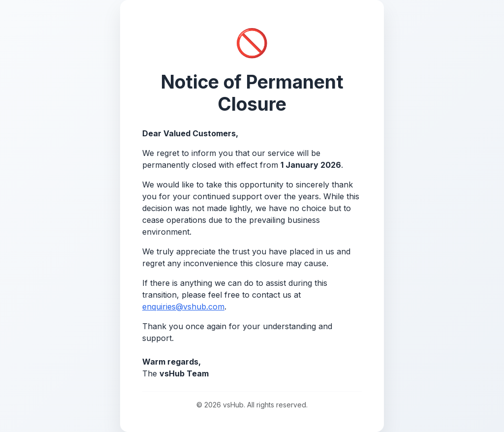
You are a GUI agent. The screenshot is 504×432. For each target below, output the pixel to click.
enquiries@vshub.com (183, 307)
